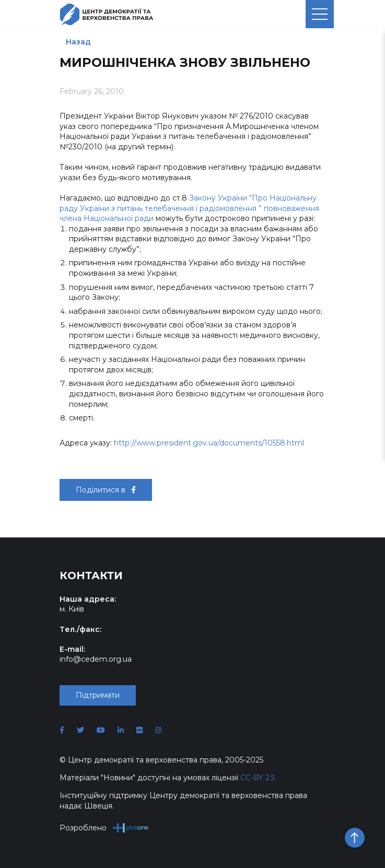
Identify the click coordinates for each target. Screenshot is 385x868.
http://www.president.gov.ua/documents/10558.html (209, 443)
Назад (78, 42)
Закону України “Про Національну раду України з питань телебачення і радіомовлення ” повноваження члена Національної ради (189, 208)
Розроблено (104, 828)
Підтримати (98, 695)
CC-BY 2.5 (258, 778)
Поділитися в (106, 490)
